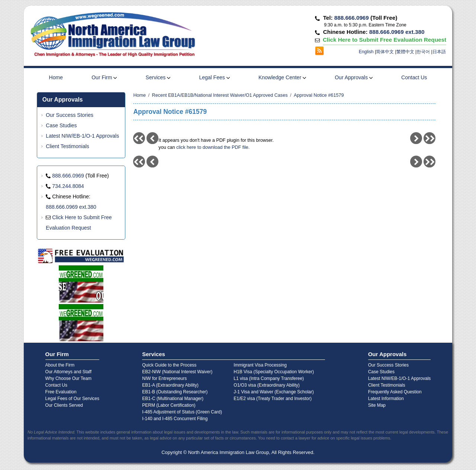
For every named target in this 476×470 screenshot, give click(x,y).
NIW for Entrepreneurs (164, 378)
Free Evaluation (61, 392)
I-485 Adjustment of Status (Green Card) (182, 412)
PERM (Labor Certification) (169, 405)
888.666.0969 (352, 18)
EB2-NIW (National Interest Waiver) (177, 372)
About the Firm (60, 365)
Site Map (377, 405)
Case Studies (61, 125)
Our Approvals (354, 77)
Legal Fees (214, 77)
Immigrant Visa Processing (260, 365)
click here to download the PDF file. (213, 147)
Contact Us (414, 77)
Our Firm (104, 77)
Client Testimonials (67, 146)
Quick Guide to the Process (169, 365)
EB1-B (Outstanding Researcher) (175, 392)
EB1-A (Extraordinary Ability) (170, 385)
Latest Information (386, 399)
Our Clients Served (64, 405)
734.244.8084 (68, 186)
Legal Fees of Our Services (72, 399)
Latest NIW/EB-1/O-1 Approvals (82, 136)
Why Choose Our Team (69, 378)
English (366, 52)
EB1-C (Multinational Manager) (173, 399)
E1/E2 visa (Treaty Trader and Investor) (273, 399)
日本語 (439, 52)
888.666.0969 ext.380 (397, 32)
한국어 (423, 52)
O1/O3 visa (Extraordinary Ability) (266, 385)
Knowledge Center (282, 77)
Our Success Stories (70, 115)
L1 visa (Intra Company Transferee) (269, 378)
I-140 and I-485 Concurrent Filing (175, 419)
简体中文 (385, 52)
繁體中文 (405, 52)
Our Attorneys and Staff (69, 372)
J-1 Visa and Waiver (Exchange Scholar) (274, 392)
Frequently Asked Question (395, 392)
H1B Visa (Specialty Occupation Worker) (274, 372)
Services (158, 77)
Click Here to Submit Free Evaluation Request (384, 40)
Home (56, 77)
